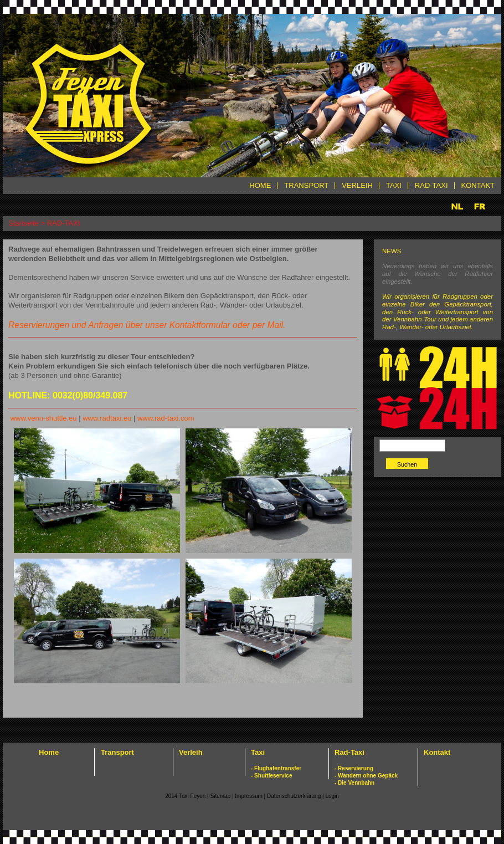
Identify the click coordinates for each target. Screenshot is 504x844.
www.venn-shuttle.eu (44, 418)
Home (49, 752)
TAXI (394, 185)
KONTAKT (478, 185)
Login (332, 796)
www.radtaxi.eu (107, 418)
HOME (260, 185)
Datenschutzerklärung (295, 796)
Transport (117, 752)
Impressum (249, 796)
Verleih (191, 752)
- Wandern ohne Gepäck (366, 776)
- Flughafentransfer (276, 768)
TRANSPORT (306, 185)
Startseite (24, 223)
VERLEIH (357, 185)
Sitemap (220, 796)
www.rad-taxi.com (166, 418)
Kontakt (437, 752)
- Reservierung (354, 768)
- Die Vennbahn (354, 783)
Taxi (258, 752)
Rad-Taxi (349, 752)
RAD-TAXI (431, 185)
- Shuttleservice (271, 776)
